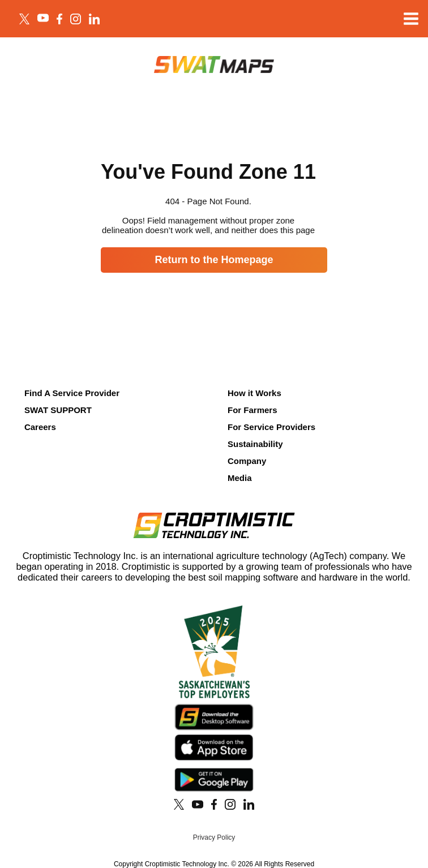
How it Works (254, 393)
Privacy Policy (214, 837)
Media (240, 478)
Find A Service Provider (72, 393)
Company (247, 461)
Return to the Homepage (214, 260)
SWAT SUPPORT (58, 410)
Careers (40, 427)
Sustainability (255, 444)
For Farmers (252, 410)
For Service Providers (271, 427)
